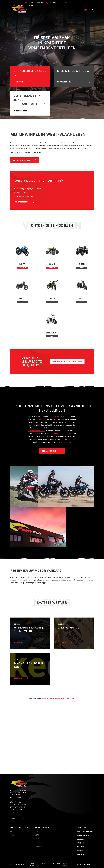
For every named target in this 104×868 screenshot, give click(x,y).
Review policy (65, 865)
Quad (12, 835)
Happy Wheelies (83, 835)
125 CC (37, 839)
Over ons (81, 843)
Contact (30, 5)
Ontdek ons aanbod (22, 160)
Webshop (81, 847)
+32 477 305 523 (53, 3)
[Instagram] (18, 818)
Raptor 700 (41, 419)
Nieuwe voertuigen (42, 828)
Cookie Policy (32, 865)
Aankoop (81, 839)
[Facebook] (23, 818)
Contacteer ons (49, 451)
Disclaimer (57, 864)
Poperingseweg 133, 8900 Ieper (36, 3)
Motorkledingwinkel (85, 831)
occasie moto (56, 417)
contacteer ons (22, 202)
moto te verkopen (63, 442)
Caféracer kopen (60, 699)
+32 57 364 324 (65, 3)
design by (84, 865)
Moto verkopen (48, 699)
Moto (13, 831)
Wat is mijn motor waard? (64, 362)
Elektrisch (39, 847)
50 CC (37, 843)
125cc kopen (71, 699)
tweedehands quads (37, 431)
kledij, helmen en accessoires (59, 434)
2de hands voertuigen (19, 828)
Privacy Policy (44, 865)
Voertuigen (82, 828)
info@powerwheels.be (24, 196)
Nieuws (80, 851)
